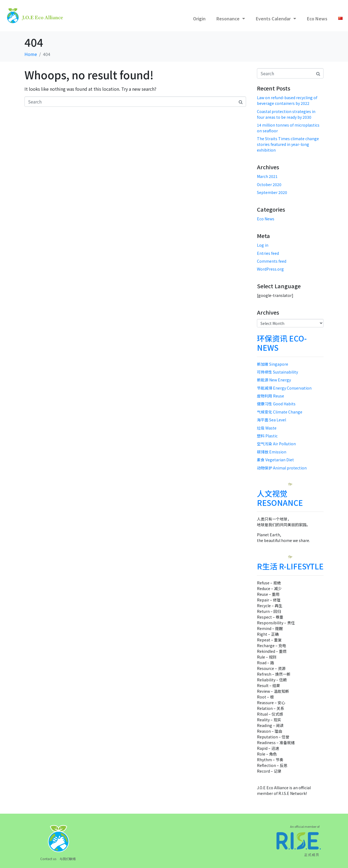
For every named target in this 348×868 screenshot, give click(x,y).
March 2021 (267, 176)
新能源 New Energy (274, 380)
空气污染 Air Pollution (276, 444)
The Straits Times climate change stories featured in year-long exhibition (288, 144)
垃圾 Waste (267, 428)
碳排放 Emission (272, 452)
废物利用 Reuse (271, 396)
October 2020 (269, 184)
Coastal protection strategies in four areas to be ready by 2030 (286, 114)
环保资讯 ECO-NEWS (282, 343)
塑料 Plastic (267, 436)
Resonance (231, 18)
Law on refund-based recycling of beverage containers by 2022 (287, 100)
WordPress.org (270, 269)
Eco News (317, 18)
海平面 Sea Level (271, 420)
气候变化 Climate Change (280, 412)
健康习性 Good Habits (276, 404)
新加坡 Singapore (273, 364)
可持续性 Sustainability (277, 372)
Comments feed (272, 261)
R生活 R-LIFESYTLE (290, 566)
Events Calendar (276, 18)
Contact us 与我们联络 (58, 859)
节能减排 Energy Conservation (284, 388)
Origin (199, 18)
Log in (263, 245)
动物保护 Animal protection (282, 468)
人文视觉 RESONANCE (280, 498)
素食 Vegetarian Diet (275, 460)
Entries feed (268, 253)
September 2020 (272, 192)
